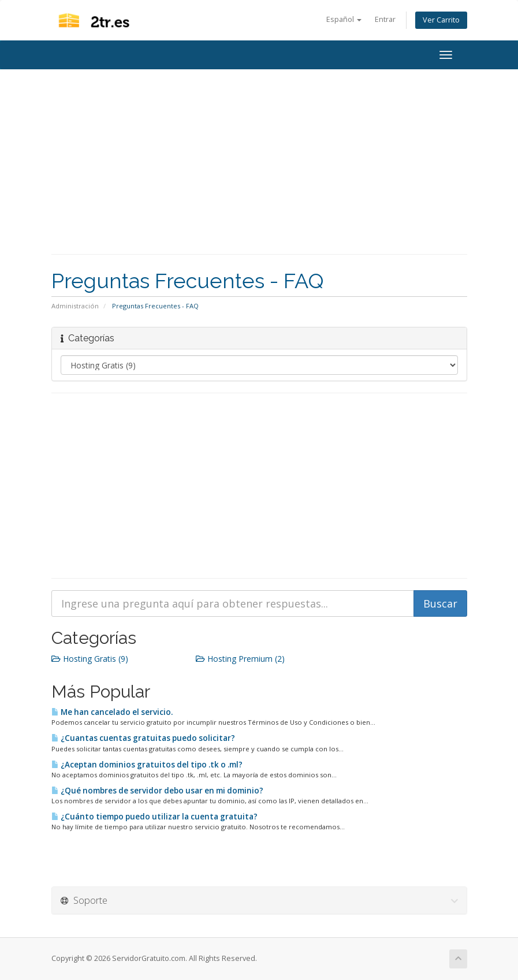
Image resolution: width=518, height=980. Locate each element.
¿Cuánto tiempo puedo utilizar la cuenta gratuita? (154, 817)
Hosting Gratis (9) (90, 659)
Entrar (385, 19)
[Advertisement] (259, 162)
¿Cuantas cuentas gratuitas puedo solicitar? (143, 738)
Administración (75, 306)
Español (344, 19)
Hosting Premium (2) (240, 659)
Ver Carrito (441, 20)
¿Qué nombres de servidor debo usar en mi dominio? (157, 791)
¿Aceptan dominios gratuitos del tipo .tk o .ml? (147, 765)
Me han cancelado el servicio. (112, 712)
